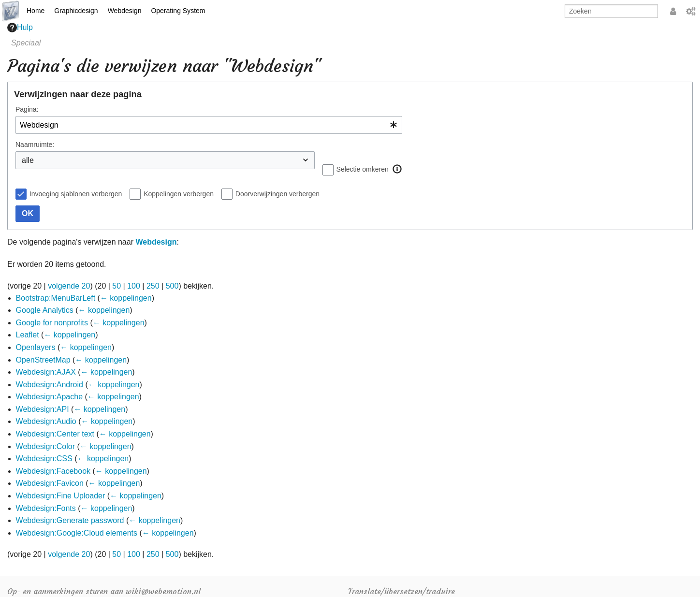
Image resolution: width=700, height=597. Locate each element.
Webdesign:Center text (55, 434)
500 (172, 286)
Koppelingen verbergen (179, 194)
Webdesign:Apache (49, 397)
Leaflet (28, 335)
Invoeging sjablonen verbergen (76, 194)
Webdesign (125, 11)
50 (117, 286)
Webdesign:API (43, 409)
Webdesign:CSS (44, 459)
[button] (397, 169)
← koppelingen (126, 298)
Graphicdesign (76, 11)
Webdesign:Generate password (70, 520)
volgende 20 (69, 286)
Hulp (20, 28)
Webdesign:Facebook (53, 471)
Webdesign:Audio (46, 421)
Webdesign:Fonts (46, 508)
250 (153, 286)
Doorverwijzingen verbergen (277, 194)
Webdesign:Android (50, 385)
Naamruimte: (35, 145)
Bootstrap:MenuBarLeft (56, 298)
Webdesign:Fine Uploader (61, 496)
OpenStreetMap (43, 360)
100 (134, 286)
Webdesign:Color (45, 446)
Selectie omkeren (363, 169)
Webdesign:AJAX (46, 372)
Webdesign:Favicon (50, 483)
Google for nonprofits (52, 323)
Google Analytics (45, 310)
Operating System (178, 11)
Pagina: (27, 109)
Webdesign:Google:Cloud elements (77, 533)
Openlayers (36, 347)
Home (36, 11)
